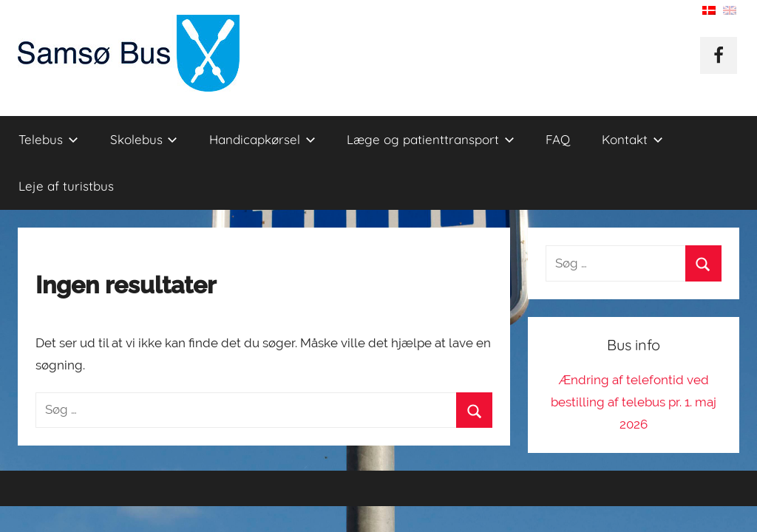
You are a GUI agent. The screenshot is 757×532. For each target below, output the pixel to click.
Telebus (48, 139)
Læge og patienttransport (431, 139)
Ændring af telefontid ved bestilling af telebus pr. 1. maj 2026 (634, 402)
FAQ (558, 139)
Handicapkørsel (262, 139)
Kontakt (632, 139)
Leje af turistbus (66, 186)
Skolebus (144, 139)
